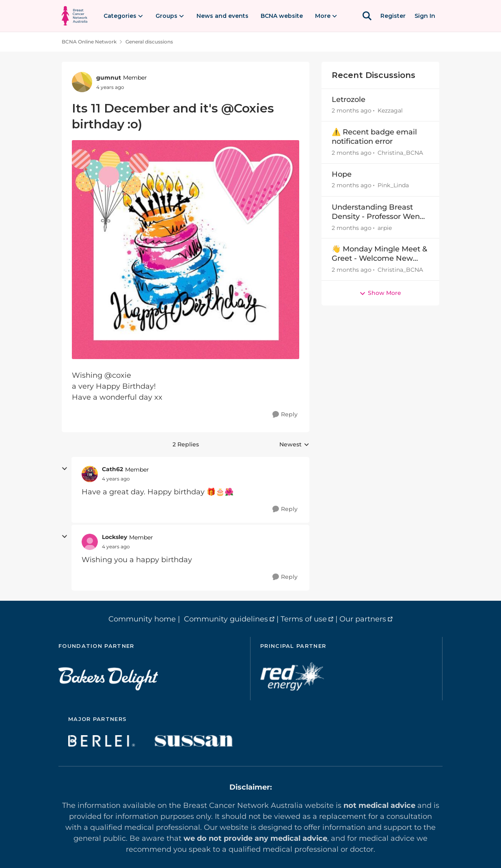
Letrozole (349, 100)
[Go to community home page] (75, 16)
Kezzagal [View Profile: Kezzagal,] (390, 110)
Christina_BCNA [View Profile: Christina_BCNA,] (400, 153)
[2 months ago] (352, 111)
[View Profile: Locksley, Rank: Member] (90, 542)
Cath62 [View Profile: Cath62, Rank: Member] (112, 469)
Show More (380, 293)
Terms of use (304, 619)
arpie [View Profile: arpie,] (385, 227)
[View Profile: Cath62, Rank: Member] (90, 474)
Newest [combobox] (294, 445)
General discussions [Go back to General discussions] (149, 42)
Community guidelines (226, 619)
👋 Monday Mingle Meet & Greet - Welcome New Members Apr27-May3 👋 (379, 254)
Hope (342, 174)
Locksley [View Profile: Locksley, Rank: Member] (114, 537)
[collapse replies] (65, 469)
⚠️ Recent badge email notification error (374, 137)
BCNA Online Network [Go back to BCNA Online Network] (89, 42)
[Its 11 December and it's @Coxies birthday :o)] (116, 479)
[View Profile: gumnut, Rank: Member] (82, 82)
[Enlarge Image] (186, 250)
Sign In (425, 16)
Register (393, 16)
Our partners (363, 619)
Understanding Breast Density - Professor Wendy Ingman (380, 212)
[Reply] (285, 415)
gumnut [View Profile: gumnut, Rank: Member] (109, 78)
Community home (142, 619)
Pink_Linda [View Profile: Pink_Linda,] (393, 186)
